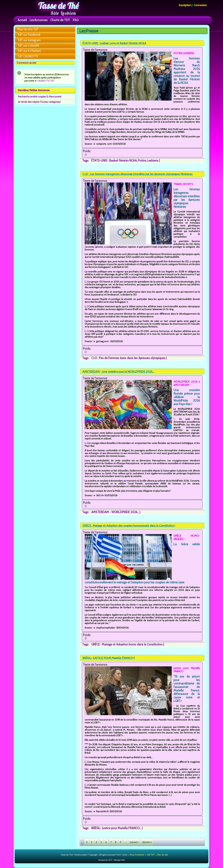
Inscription (185, 5)
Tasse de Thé (58, 6)
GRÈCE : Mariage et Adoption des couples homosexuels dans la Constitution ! (129, 526)
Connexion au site (26, 63)
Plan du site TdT (28, 29)
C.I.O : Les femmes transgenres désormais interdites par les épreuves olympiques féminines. (138, 174)
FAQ (76, 20)
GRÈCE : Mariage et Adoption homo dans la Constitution (127, 644)
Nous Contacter (137, 854)
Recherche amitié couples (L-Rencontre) (40, 97)
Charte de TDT (60, 20)
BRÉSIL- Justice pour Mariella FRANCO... (116, 828)
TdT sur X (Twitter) (29, 51)
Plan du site (163, 854)
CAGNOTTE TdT (46, 81)
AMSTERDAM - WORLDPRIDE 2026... (115, 512)
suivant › (134, 842)
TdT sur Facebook (29, 35)
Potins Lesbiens (148, 161)
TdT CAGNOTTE (28, 56)
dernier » (147, 842)
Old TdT (151, 854)
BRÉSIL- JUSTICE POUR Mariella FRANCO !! (108, 658)
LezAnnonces (39, 20)
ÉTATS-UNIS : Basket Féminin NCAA (114, 161)
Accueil (22, 20)
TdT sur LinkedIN (28, 45)
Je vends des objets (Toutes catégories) (39, 102)
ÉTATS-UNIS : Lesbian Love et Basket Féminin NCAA (114, 43)
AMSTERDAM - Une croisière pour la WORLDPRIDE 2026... (118, 372)
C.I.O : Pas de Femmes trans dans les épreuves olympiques (128, 358)
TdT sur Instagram (29, 40)
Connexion (200, 5)
